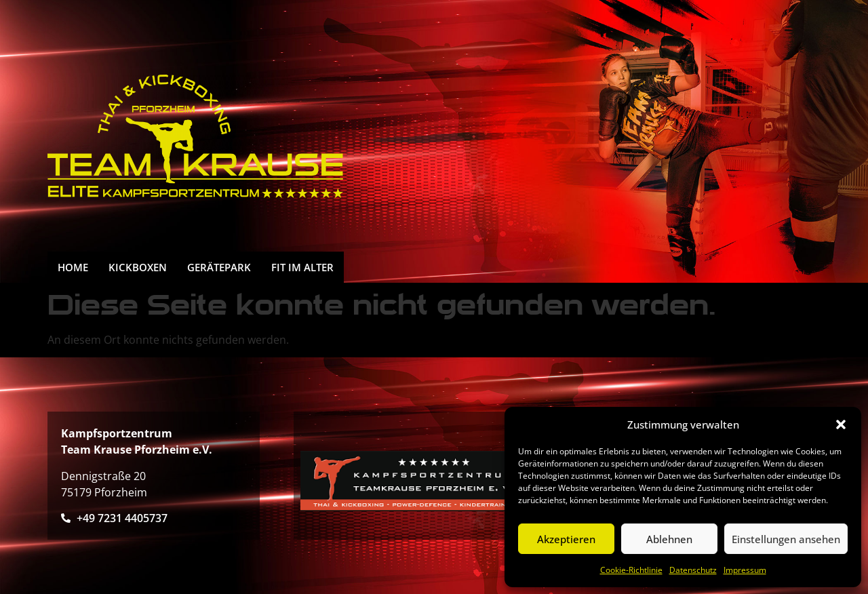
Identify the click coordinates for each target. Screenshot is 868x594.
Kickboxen (138, 267)
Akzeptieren (566, 539)
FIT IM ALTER (302, 267)
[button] (841, 424)
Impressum (745, 570)
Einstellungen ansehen (786, 539)
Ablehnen (669, 539)
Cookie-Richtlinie (631, 570)
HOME (73, 267)
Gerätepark (219, 267)
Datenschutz (693, 570)
